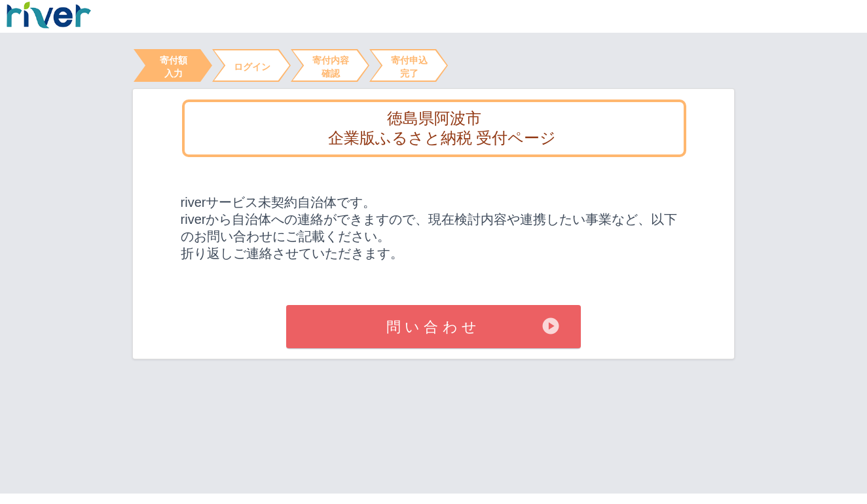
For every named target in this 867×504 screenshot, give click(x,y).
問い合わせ (434, 327)
